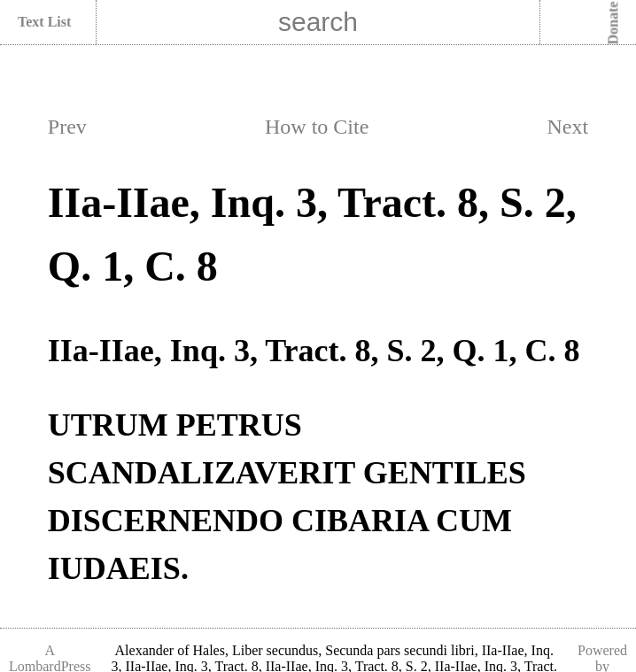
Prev (67, 127)
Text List (44, 22)
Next (567, 127)
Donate (613, 23)
